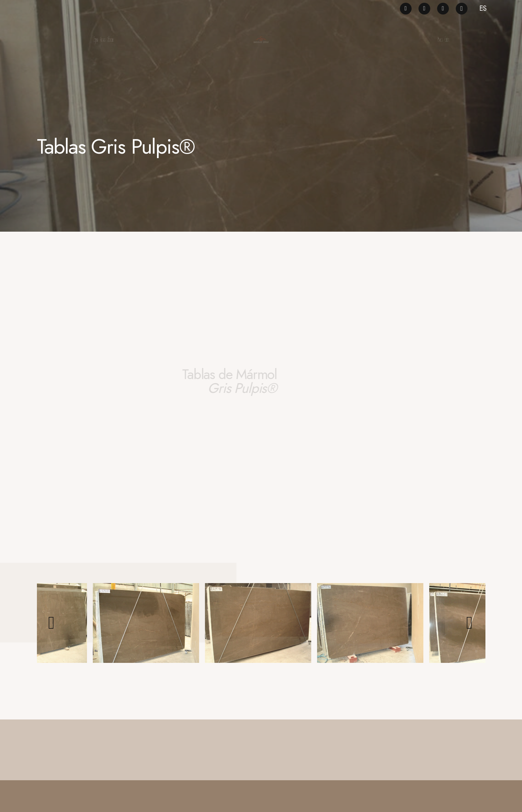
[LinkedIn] (443, 9)
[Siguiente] (470, 623)
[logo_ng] (261, 40)
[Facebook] (406, 9)
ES (483, 8)
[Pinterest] (424, 9)
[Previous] (53, 623)
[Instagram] (462, 9)
